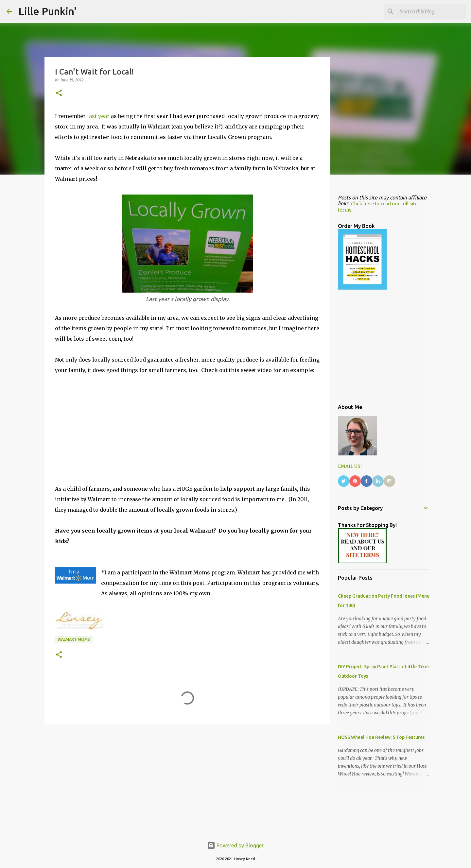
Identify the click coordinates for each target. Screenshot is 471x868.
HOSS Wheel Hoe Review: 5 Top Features (381, 737)
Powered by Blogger (235, 845)
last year (98, 116)
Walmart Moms (74, 639)
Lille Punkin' (47, 11)
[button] (59, 93)
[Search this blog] (431, 11)
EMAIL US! (350, 466)
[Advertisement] (187, 780)
